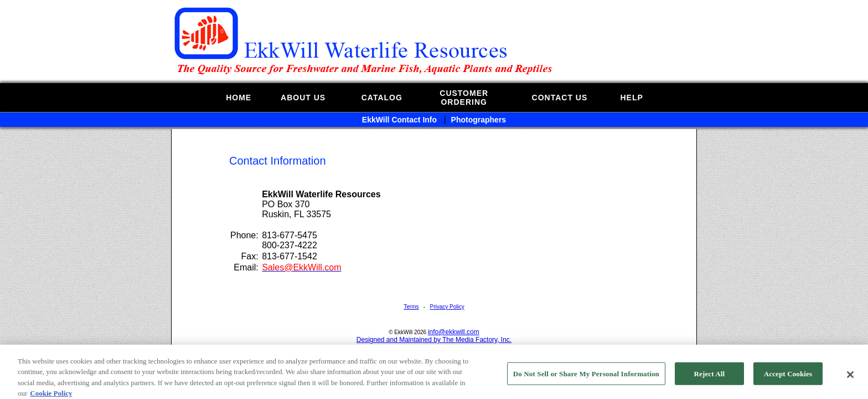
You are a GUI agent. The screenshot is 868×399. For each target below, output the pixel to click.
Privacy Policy (447, 307)
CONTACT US (560, 98)
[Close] (850, 385)
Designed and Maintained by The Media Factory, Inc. (434, 340)
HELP (631, 98)
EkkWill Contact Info (399, 120)
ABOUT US (303, 98)
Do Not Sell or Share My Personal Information (586, 383)
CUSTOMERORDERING (464, 98)
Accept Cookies (788, 383)
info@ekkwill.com (454, 332)
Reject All (710, 383)
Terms (411, 307)
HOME (239, 98)
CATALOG (382, 98)
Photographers (479, 120)
